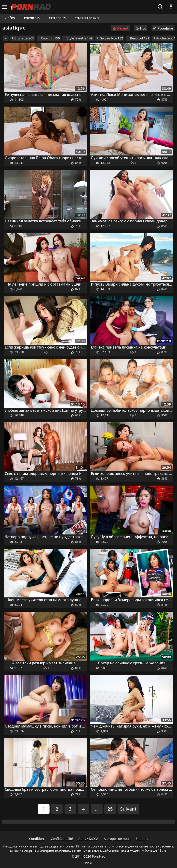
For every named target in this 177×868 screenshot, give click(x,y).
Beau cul (138, 38)
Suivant (128, 809)
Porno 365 (32, 18)
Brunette (23, 38)
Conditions (37, 839)
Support (142, 839)
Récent (121, 28)
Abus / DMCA (88, 839)
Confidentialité (62, 839)
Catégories (57, 18)
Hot (141, 28)
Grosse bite (110, 38)
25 (110, 809)
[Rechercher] (161, 7)
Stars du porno (87, 18)
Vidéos (10, 18)
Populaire (163, 28)
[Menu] (5, 7)
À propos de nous (117, 839)
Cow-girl (49, 38)
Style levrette (78, 38)
